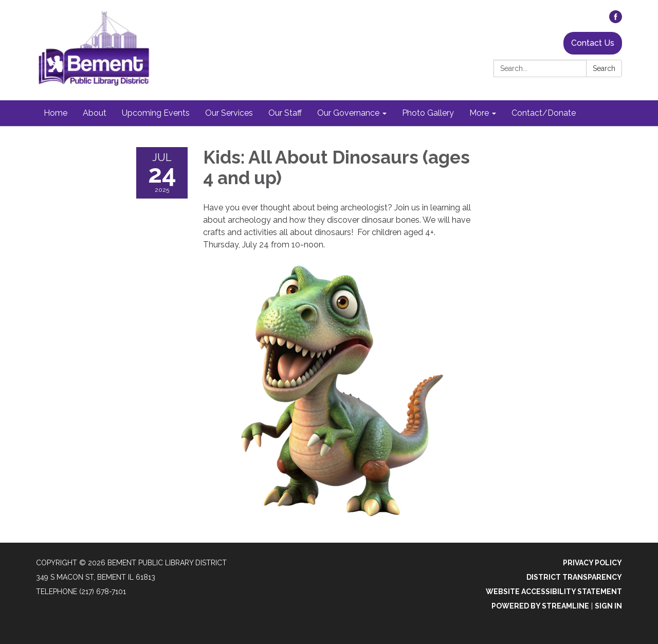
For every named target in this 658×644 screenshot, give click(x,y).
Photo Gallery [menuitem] (428, 113)
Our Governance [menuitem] (348, 113)
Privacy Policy (592, 563)
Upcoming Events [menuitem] (156, 113)
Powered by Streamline (540, 606)
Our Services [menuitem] (229, 113)
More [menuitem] (479, 113)
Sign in (608, 606)
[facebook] (616, 20)
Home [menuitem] (56, 113)
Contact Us (593, 43)
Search (604, 68)
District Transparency (574, 577)
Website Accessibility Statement (554, 592)
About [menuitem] (95, 113)
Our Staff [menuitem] (285, 113)
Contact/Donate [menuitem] (544, 113)
